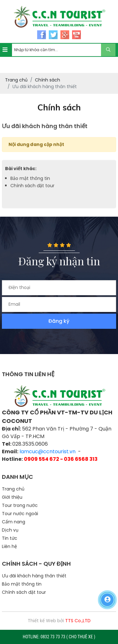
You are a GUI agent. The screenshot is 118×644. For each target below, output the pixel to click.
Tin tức (10, 538)
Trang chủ (13, 489)
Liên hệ (9, 546)
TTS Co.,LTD (78, 621)
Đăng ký (59, 321)
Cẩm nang (14, 522)
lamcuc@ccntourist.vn (48, 451)
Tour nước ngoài (20, 514)
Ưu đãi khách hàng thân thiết (34, 576)
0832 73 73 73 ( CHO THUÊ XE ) (68, 637)
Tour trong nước (20, 505)
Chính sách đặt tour (32, 190)
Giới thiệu (12, 497)
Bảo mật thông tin (30, 183)
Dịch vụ (10, 530)
